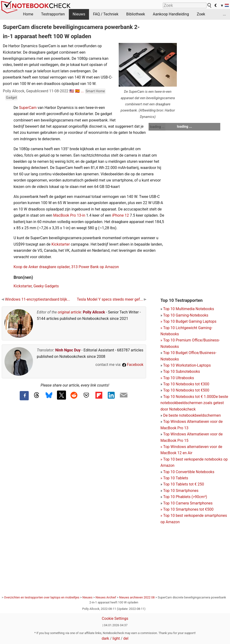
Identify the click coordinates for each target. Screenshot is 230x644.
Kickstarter (61, 244)
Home (28, 14)
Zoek (201, 14)
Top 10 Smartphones (181, 491)
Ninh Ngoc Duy (68, 350)
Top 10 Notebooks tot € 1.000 (188, 397)
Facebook (133, 365)
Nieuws (79, 14)
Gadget (11, 98)
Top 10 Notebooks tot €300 (186, 384)
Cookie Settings (115, 618)
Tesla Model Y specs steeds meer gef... (112, 299)
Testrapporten (53, 14)
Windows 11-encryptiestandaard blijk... (36, 299)
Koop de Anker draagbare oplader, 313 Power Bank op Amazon (66, 267)
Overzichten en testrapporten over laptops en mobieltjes (42, 597)
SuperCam (28, 108)
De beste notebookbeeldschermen (192, 415)
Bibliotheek (136, 14)
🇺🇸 (72, 91)
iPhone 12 (120, 215)
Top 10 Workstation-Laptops (187, 365)
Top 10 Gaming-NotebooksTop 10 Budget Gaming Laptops (188, 322)
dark (105, 638)
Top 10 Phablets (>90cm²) (185, 497)
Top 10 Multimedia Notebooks (189, 309)
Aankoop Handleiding (171, 14)
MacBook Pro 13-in (69, 215)
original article (69, 312)
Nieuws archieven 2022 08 (137, 597)
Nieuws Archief (106, 597)
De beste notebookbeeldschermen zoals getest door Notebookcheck (194, 403)
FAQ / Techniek (106, 14)
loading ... (157, 127)
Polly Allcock (94, 312)
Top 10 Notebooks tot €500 (186, 390)
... (224, 14)
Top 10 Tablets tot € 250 (183, 484)
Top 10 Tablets (176, 478)
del (126, 638)
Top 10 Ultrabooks (178, 378)
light (116, 638)
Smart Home (95, 91)
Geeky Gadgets (46, 286)
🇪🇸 (77, 91)
